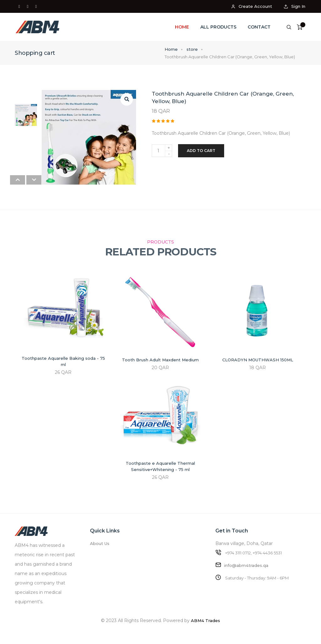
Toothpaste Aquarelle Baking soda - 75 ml (63, 361)
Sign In (295, 6)
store (192, 49)
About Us (100, 543)
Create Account (252, 6)
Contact (259, 27)
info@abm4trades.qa (246, 565)
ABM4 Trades (205, 620)
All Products (218, 27)
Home (182, 27)
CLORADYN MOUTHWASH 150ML (258, 360)
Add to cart (201, 151)
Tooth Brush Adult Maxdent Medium (160, 360)
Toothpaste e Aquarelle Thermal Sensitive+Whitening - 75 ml (160, 466)
